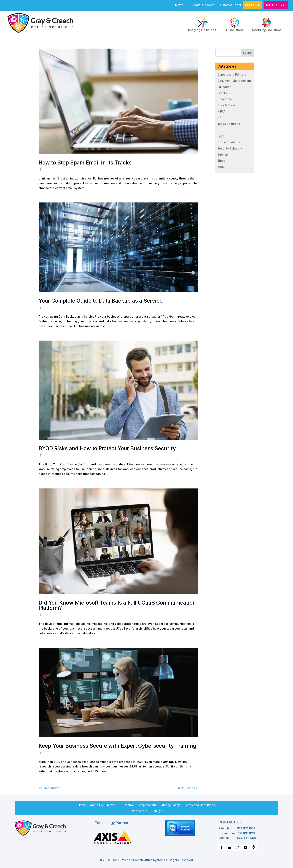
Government (226, 99)
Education (224, 87)
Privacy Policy (170, 805)
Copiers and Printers (232, 74)
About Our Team (203, 5)
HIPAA (221, 111)
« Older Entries (49, 788)
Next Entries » (188, 788)
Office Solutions (229, 142)
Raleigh (157, 811)
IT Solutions (234, 24)
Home (82, 805)
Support (252, 5)
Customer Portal (230, 5)
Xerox (221, 167)
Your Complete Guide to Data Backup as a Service (101, 301)
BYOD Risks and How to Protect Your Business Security (107, 448)
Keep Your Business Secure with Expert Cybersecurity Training (117, 746)
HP (219, 118)
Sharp (221, 161)
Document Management (234, 81)
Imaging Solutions (202, 24)
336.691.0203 (247, 833)
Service (223, 155)
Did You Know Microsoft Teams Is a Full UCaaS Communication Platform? (117, 605)
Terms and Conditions (200, 805)
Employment (147, 805)
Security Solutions (267, 24)
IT (40, 170)
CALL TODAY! (276, 5)
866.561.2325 (247, 838)
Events (222, 93)
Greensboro (139, 811)
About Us (96, 805)
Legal (221, 136)
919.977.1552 (246, 828)
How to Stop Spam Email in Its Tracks (85, 163)
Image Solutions (229, 124)
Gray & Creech (227, 105)
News (179, 5)
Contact (129, 805)
